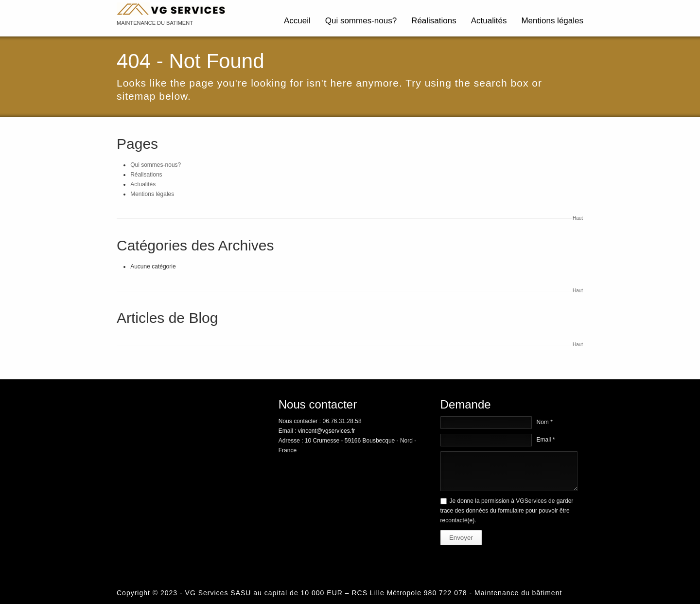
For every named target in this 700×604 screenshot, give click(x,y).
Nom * (545, 422)
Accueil (297, 21)
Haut (578, 218)
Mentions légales (552, 21)
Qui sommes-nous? (361, 21)
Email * (546, 440)
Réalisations (434, 21)
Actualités (489, 21)
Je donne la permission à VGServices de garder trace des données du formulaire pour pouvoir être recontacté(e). (507, 511)
